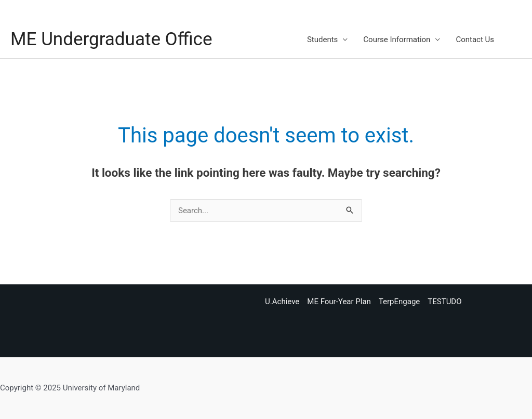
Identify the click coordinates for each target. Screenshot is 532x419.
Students (322, 40)
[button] (517, 40)
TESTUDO (444, 302)
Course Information (397, 40)
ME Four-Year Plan (339, 302)
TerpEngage (399, 302)
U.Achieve (282, 302)
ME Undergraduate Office (111, 39)
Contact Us (475, 40)
